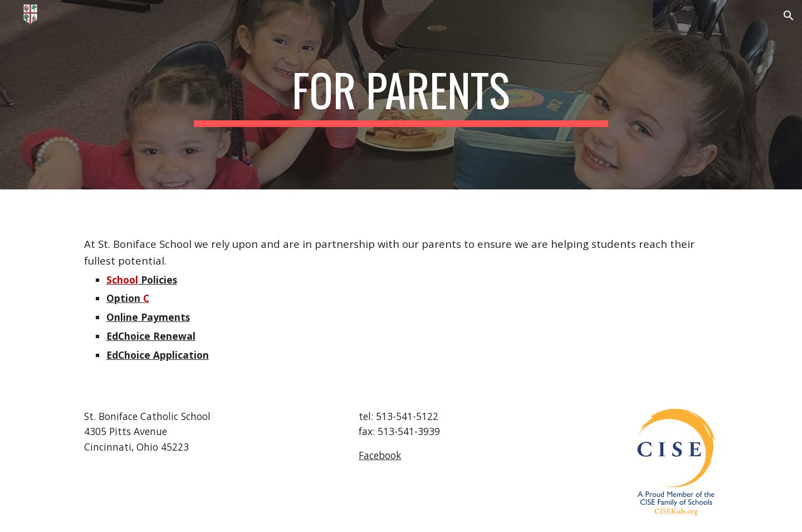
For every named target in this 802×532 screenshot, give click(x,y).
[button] (789, 16)
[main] (401, 95)
